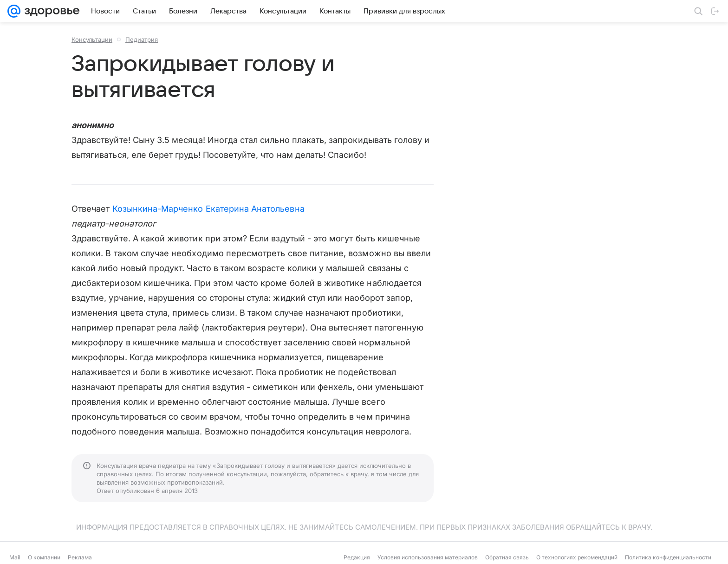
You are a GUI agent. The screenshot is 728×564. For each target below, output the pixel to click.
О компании (44, 557)
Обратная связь (507, 557)
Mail (15, 557)
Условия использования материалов (428, 557)
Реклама (80, 557)
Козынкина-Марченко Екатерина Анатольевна (208, 209)
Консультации (92, 39)
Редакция (357, 557)
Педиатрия (142, 39)
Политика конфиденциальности (668, 557)
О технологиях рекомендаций (577, 557)
